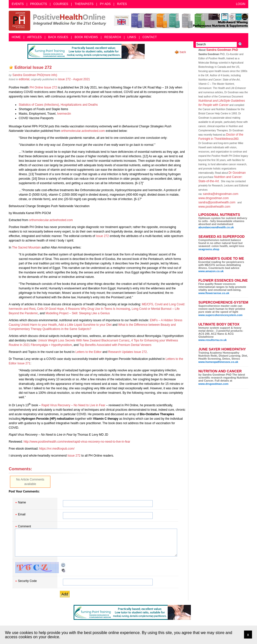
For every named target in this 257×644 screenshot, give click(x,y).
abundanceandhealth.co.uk (216, 227)
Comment (24, 526)
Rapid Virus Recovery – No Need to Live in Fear (73, 405)
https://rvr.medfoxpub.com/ (57, 449)
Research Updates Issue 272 (128, 352)
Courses (61, 4)
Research (113, 37)
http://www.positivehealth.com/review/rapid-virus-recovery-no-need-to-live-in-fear (77, 442)
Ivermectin (64, 114)
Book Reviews (86, 37)
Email (22, 514)
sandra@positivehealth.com (217, 202)
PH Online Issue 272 (43, 87)
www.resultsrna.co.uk (212, 340)
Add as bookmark (11, 67)
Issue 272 (102, 236)
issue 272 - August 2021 (74, 79)
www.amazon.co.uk (211, 271)
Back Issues (58, 37)
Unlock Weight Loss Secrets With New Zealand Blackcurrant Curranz (84, 340)
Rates (122, 4)
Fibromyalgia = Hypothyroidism (51, 345)
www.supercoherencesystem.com (220, 315)
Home (16, 37)
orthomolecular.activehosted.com (83, 131)
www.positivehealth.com (214, 207)
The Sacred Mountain (26, 247)
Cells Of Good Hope (50, 309)
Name (22, 502)
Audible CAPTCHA (63, 570)
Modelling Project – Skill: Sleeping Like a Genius (77, 313)
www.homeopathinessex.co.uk (218, 362)
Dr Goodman (237, 173)
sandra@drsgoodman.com (221, 194)
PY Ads (105, 4)
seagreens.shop (209, 249)
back (183, 52)
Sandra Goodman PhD (222, 50)
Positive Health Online (59, 21)
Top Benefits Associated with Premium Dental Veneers (115, 345)
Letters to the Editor (88, 352)
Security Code (27, 581)
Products (39, 4)
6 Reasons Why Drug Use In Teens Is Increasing (98, 309)
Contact (150, 37)
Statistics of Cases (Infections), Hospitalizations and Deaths (58, 105)
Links (132, 37)
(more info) (35, 75)
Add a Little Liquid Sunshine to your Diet (85, 325)
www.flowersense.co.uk (214, 293)
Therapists (84, 4)
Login (241, 4)
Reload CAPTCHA (63, 565)
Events (18, 4)
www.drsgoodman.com (213, 198)
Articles (34, 37)
